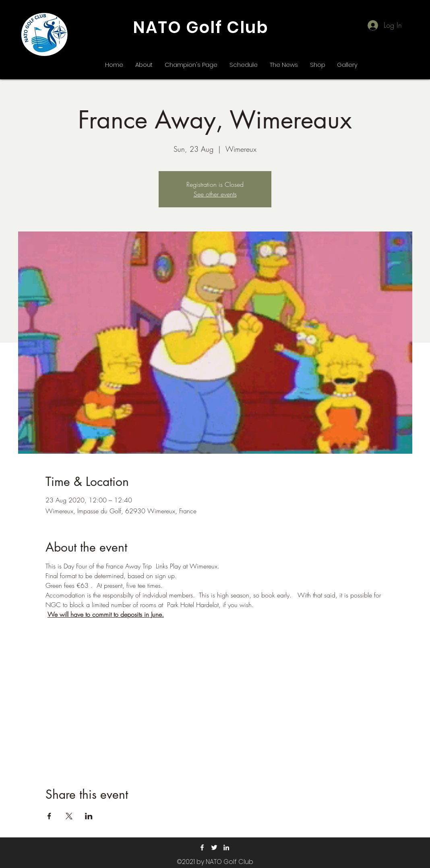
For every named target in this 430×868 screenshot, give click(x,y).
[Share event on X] (69, 816)
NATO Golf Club (201, 27)
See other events (215, 194)
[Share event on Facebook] (49, 816)
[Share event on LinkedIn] (89, 816)
